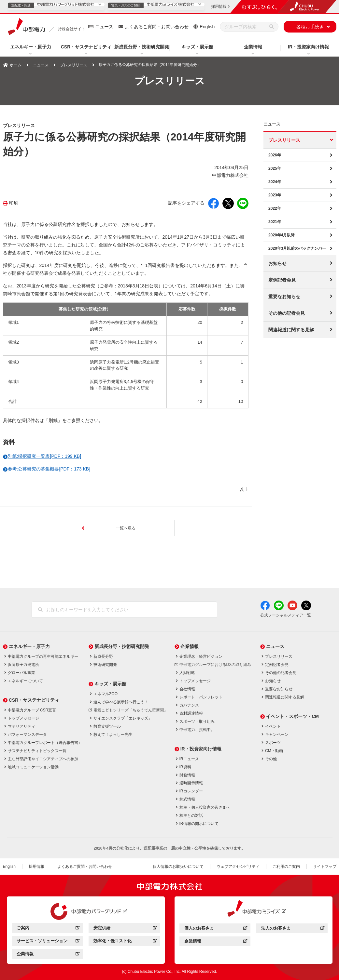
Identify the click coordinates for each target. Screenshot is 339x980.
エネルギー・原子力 (31, 47)
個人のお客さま (216, 929)
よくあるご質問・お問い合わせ (157, 27)
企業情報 (253, 47)
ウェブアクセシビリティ (238, 867)
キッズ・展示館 (197, 47)
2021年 (275, 222)
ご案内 (48, 929)
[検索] (272, 27)
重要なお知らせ (284, 297)
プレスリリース (74, 65)
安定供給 (125, 929)
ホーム (16, 65)
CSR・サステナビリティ (86, 47)
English (207, 27)
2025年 (275, 168)
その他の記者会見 (287, 313)
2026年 (275, 155)
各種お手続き (310, 27)
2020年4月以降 (282, 235)
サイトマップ (325, 867)
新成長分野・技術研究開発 (142, 47)
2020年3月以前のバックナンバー (297, 248)
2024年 (275, 182)
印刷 (14, 203)
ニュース (104, 27)
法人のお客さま (293, 929)
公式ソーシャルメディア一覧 (286, 615)
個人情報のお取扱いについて (178, 867)
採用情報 (36, 867)
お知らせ (277, 263)
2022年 (275, 208)
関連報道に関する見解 (291, 330)
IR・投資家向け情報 (308, 47)
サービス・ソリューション (48, 942)
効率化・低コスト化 (125, 942)
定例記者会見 (282, 280)
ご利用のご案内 (286, 867)
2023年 (275, 195)
